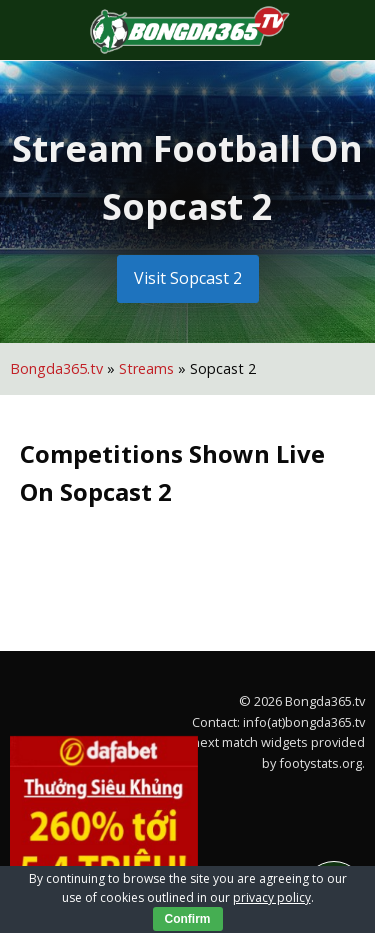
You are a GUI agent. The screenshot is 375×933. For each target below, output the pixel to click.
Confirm (188, 919)
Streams (146, 368)
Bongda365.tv (56, 368)
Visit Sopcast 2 (188, 278)
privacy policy (272, 897)
